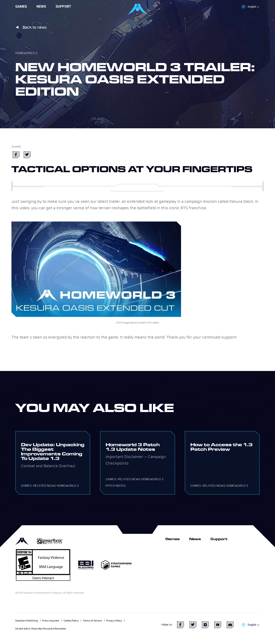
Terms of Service (92, 621)
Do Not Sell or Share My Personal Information (41, 629)
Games (21, 6)
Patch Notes (116, 486)
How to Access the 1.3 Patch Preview (222, 447)
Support (63, 6)
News (41, 6)
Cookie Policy (71, 621)
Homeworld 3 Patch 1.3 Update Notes (133, 447)
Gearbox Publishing (27, 621)
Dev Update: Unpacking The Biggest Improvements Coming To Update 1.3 (53, 451)
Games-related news (38, 486)
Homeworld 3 (26, 53)
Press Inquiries (51, 621)
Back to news (31, 27)
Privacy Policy (114, 621)
